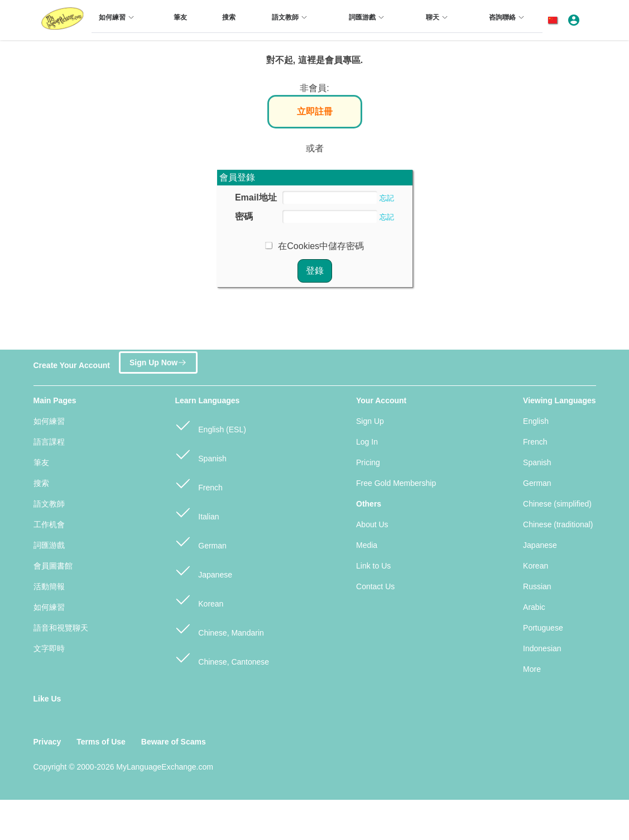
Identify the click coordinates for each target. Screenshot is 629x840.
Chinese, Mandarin (219, 628)
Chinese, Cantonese (222, 657)
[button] (555, 20)
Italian (197, 512)
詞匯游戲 (49, 545)
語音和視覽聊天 (61, 628)
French (198, 483)
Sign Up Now (158, 362)
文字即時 (49, 648)
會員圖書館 (53, 566)
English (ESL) (210, 425)
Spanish (200, 454)
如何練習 (49, 421)
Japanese (203, 570)
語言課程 (49, 442)
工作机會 (49, 524)
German (200, 541)
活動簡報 (49, 586)
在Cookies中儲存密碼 (321, 246)
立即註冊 (315, 111)
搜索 (41, 483)
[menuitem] (118, 22)
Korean (199, 599)
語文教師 (49, 504)
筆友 (41, 462)
